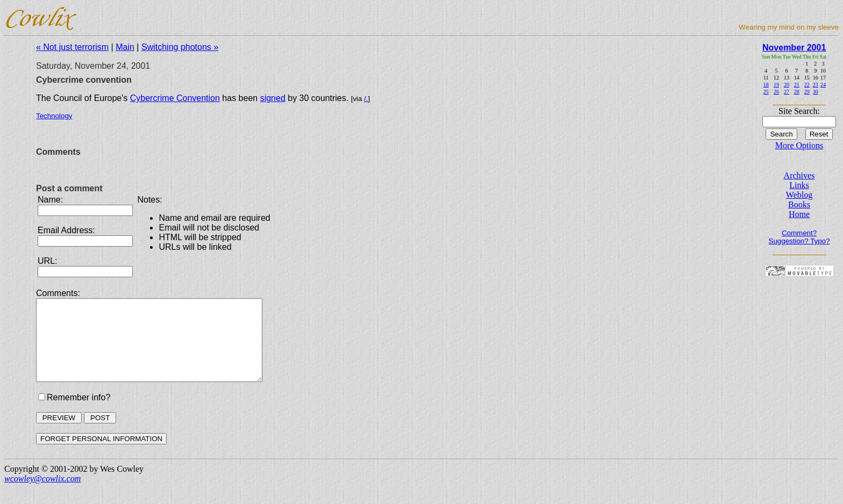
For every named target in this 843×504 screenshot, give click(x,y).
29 (807, 92)
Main (125, 47)
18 (766, 85)
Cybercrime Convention (175, 98)
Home (799, 214)
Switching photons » (180, 47)
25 (766, 92)
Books (799, 204)
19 (776, 85)
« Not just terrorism (72, 47)
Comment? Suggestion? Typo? (799, 237)
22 (807, 85)
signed (273, 98)
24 (823, 85)
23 (816, 85)
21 (797, 85)
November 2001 (794, 48)
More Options (799, 145)
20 (787, 85)
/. (366, 99)
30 (816, 92)
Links (799, 185)
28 (797, 92)
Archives (799, 175)
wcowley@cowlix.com (42, 495)
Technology (54, 116)
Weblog (799, 195)
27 (787, 92)
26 (776, 92)
